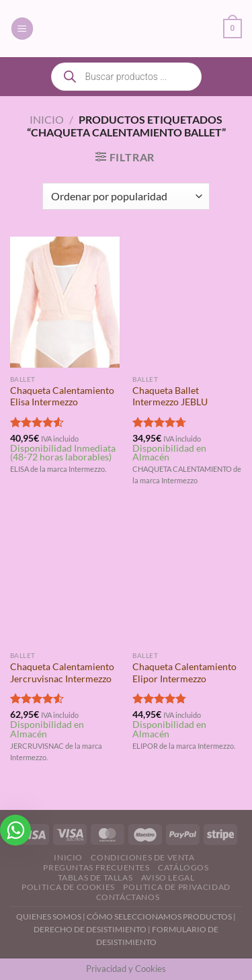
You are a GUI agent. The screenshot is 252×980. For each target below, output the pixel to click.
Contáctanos (128, 897)
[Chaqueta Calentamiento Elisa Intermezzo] (65, 302)
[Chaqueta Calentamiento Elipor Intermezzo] (187, 579)
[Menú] (22, 29)
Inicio (47, 119)
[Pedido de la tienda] (126, 196)
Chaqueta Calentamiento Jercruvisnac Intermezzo (62, 673)
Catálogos (183, 867)
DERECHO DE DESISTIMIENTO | (93, 929)
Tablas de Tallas (95, 877)
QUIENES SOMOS (49, 916)
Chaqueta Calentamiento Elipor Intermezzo (184, 673)
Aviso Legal (168, 877)
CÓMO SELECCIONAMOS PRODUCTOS (159, 916)
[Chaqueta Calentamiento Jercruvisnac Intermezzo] (65, 579)
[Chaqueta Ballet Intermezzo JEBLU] (187, 302)
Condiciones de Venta (142, 857)
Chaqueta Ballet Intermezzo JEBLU (170, 397)
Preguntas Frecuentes (96, 867)
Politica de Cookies (68, 887)
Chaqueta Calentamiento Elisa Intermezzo (62, 397)
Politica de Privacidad (176, 887)
